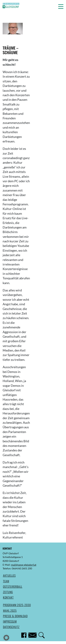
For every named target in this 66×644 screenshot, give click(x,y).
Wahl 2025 (10, 611)
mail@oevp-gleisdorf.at (24, 565)
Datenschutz (11, 627)
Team (6, 581)
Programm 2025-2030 (17, 605)
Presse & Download (15, 616)
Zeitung (8, 592)
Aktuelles (9, 575)
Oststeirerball (13, 587)
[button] (61, 6)
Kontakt (8, 597)
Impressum (10, 621)
